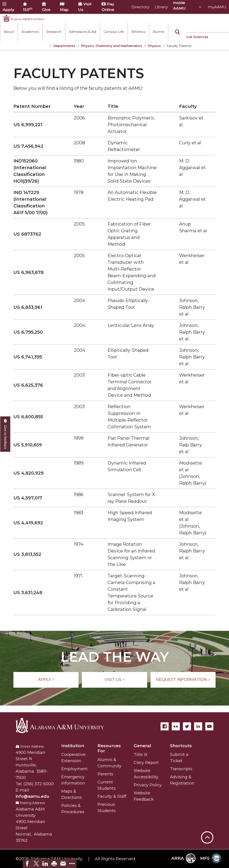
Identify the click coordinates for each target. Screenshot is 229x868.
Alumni (159, 32)
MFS (211, 858)
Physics (154, 46)
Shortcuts (181, 746)
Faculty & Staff (112, 796)
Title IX (141, 755)
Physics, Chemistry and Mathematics (112, 46)
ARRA (183, 858)
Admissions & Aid (83, 32)
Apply (8, 7)
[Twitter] (187, 726)
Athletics (138, 32)
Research (54, 32)
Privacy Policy (148, 785)
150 (28, 7)
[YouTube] (209, 726)
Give (46, 7)
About (9, 32)
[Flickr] (176, 726)
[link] (27, 864)
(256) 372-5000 (39, 784)
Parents (105, 774)
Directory (140, 7)
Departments (64, 46)
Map (64, 7)
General (142, 746)
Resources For (109, 748)
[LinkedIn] (198, 726)
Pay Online (108, 7)
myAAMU (217, 7)
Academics (30, 32)
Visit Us (85, 7)
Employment (74, 769)
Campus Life (114, 32)
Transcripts (181, 769)
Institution (73, 746)
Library (161, 7)
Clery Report (146, 763)
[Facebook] (165, 726)
